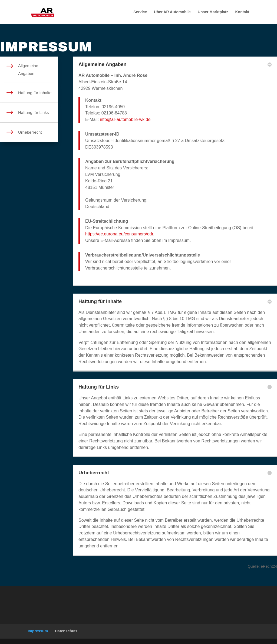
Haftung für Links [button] (99, 387)
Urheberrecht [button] (94, 473)
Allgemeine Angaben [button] (102, 64)
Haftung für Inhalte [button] (100, 301)
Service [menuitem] (140, 12)
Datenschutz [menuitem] (66, 631)
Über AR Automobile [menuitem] (172, 12)
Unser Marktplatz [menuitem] (213, 12)
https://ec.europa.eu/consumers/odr (119, 234)
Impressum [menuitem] (38, 631)
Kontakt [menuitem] (242, 12)
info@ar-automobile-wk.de (125, 119)
